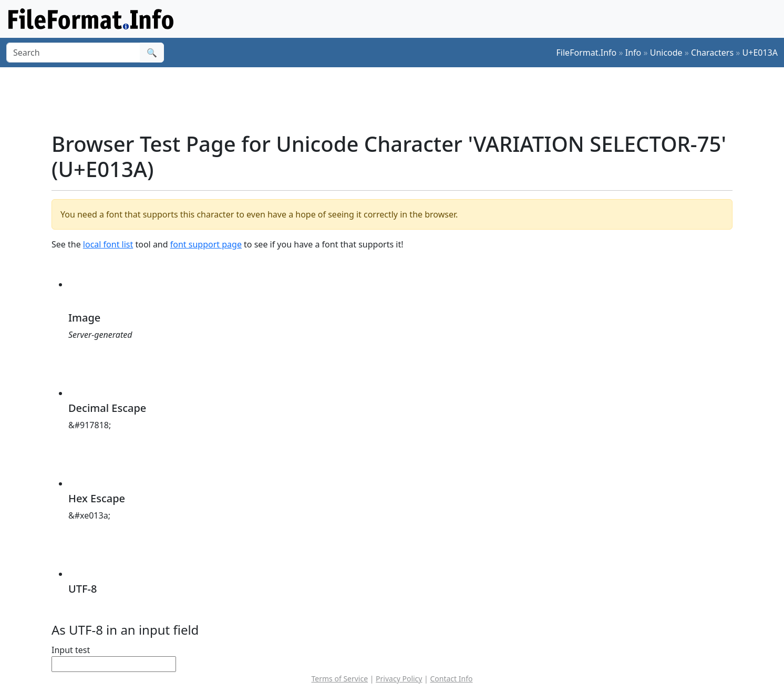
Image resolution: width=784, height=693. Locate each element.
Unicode (666, 53)
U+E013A (760, 53)
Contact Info (451, 679)
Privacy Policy (399, 679)
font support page (206, 244)
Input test (71, 650)
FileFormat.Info (587, 53)
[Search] (73, 53)
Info (633, 53)
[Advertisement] (398, 99)
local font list (108, 244)
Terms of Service (340, 679)
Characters (712, 53)
